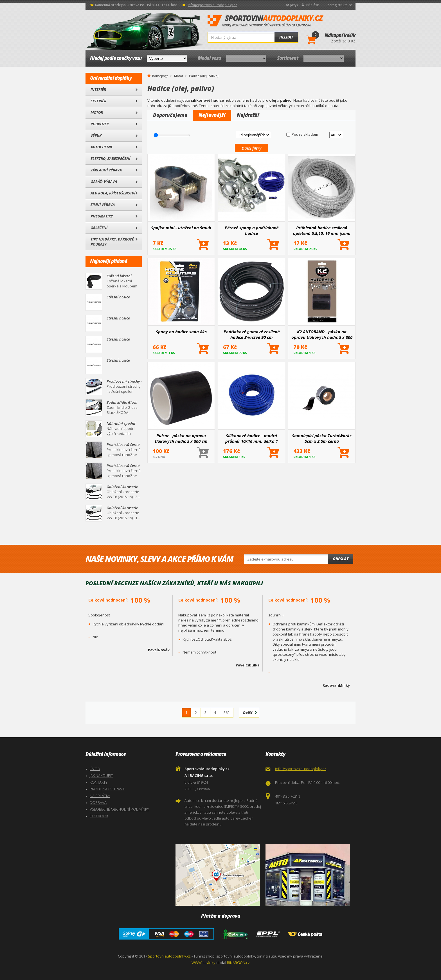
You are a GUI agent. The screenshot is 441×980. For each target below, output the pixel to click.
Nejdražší (248, 115)
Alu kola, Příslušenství (113, 193)
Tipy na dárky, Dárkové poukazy (112, 242)
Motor (97, 112)
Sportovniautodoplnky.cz (169, 956)
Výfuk (96, 135)
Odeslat (341, 559)
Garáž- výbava (104, 182)
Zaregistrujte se (340, 5)
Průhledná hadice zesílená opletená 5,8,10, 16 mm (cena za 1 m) (322, 230)
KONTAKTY (99, 782)
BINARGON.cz (238, 963)
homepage (160, 75)
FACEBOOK (99, 816)
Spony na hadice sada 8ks (181, 332)
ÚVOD (95, 769)
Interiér (98, 89)
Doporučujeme (170, 115)
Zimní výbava (103, 205)
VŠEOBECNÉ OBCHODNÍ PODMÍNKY (119, 809)
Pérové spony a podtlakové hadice (252, 230)
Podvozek (100, 124)
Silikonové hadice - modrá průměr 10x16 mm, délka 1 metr (252, 438)
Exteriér (98, 101)
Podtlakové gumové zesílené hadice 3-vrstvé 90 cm (252, 334)
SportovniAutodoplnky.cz (265, 21)
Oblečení (99, 228)
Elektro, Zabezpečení (110, 158)
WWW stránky (203, 963)
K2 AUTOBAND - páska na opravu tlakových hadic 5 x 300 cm (322, 334)
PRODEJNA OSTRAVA (107, 789)
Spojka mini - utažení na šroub (181, 228)
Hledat (286, 37)
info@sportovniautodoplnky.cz (212, 5)
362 (227, 713)
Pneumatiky (102, 216)
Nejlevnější (212, 115)
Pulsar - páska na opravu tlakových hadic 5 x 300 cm (181, 438)
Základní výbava (106, 170)
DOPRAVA (98, 802)
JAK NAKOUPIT (101, 775)
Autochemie (102, 147)
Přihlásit (313, 5)
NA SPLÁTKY (100, 796)
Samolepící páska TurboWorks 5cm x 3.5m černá (322, 438)
